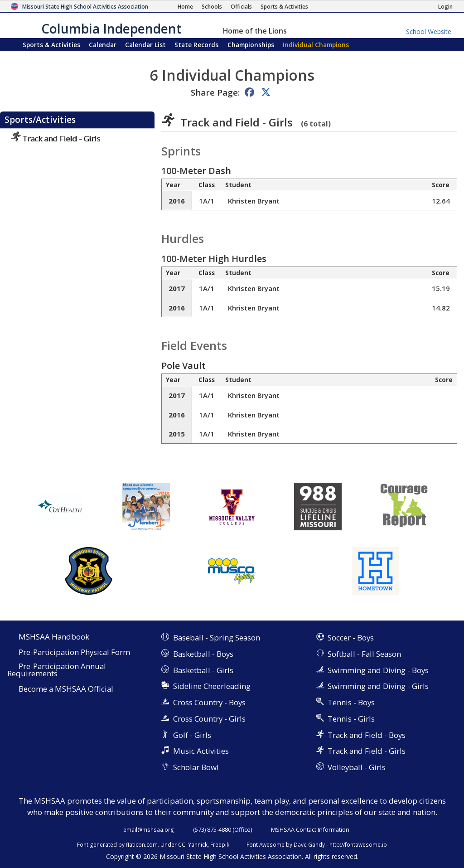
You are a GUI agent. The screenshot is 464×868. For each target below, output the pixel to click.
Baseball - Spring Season (217, 638)
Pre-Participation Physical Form (74, 652)
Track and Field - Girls (56, 138)
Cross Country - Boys (209, 702)
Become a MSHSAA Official (66, 689)
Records (196, 45)
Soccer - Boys (351, 638)
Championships (251, 45)
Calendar (103, 45)
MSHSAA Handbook (54, 637)
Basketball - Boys (203, 654)
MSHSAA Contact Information (310, 829)
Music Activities (201, 751)
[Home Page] (185, 7)
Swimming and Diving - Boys (378, 670)
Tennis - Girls (351, 719)
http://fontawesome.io (358, 844)
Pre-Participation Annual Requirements (57, 670)
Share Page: (215, 92)
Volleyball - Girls (357, 767)
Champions (316, 45)
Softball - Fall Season (364, 654)
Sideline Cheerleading (212, 686)
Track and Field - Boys (367, 735)
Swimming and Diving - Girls (378, 686)
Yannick (198, 844)
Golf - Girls (192, 735)
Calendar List (145, 45)
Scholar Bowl (196, 767)
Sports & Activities (51, 45)
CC (182, 844)
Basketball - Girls (203, 670)
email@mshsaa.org (149, 829)
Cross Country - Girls (209, 719)
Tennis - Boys (351, 702)
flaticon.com (142, 844)
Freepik (220, 844)
